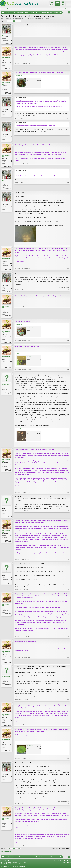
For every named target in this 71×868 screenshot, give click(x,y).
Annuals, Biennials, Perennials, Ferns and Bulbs (18, 18)
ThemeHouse (22, 866)
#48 (68, 761)
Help (61, 863)
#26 (68, 43)
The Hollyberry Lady (39, 18)
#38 (68, 371)
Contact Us (56, 863)
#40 (68, 494)
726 (11, 63)
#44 (68, 639)
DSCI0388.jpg (30, 748)
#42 (68, 561)
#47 (68, 727)
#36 (68, 318)
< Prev (9, 21)
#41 (68, 518)
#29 (68, 119)
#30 (68, 141)
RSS (70, 863)
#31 (68, 167)
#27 (68, 68)
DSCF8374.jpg (30, 434)
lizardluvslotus (6, 386)
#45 (68, 664)
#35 (68, 293)
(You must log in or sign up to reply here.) (61, 851)
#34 (68, 270)
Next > (19, 21)
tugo (3, 35)
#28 (68, 94)
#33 (68, 245)
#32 (68, 189)
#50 (68, 847)
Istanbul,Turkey (9, 43)
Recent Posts (5, 9)
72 (11, 39)
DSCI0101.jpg (30, 329)
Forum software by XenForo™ (13, 865)
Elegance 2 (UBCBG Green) (7, 863)
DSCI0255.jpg (30, 358)
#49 (68, 806)
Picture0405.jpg (30, 79)
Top (67, 863)
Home (65, 863)
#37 (68, 344)
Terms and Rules (67, 865)
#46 (68, 702)
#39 (68, 447)
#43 (68, 592)
